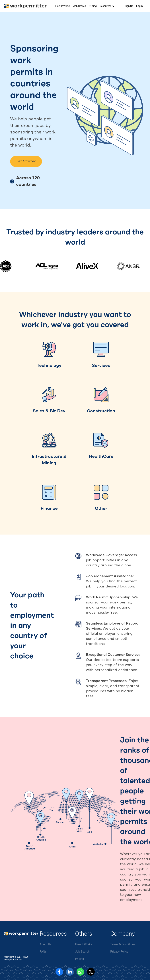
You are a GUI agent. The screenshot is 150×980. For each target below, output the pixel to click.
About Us (46, 944)
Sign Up (129, 6)
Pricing (93, 6)
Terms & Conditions (123, 944)
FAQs (43, 952)
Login (139, 6)
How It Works (63, 6)
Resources (105, 6)
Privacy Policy (119, 952)
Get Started (26, 161)
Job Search (80, 6)
